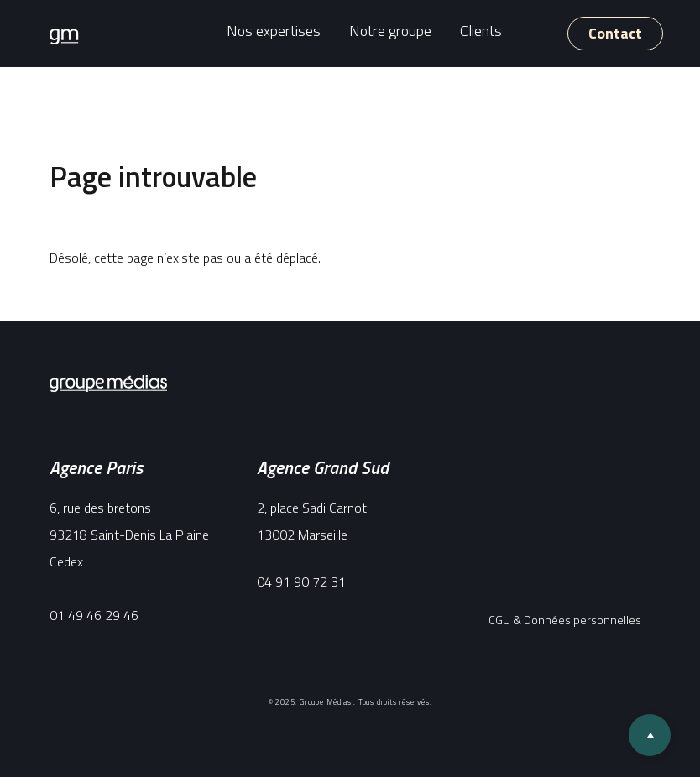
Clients (481, 31)
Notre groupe (390, 31)
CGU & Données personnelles (565, 620)
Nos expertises (274, 31)
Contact (615, 33)
